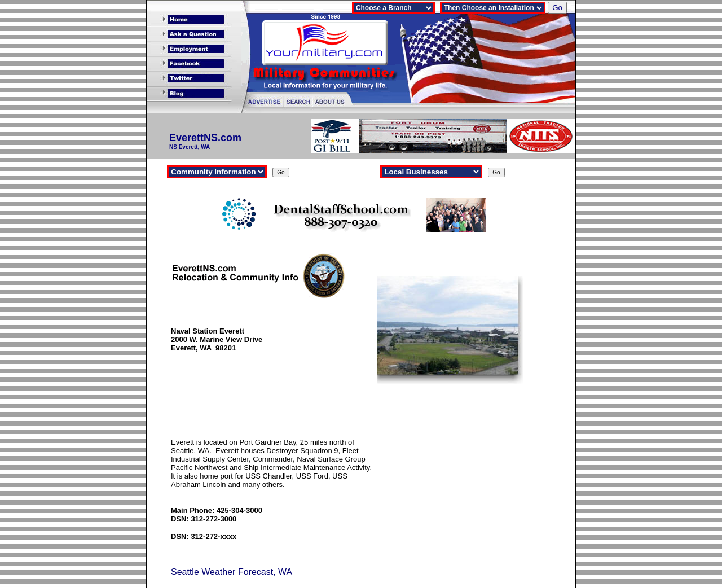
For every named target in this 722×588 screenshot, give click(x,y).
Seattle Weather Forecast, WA (232, 572)
